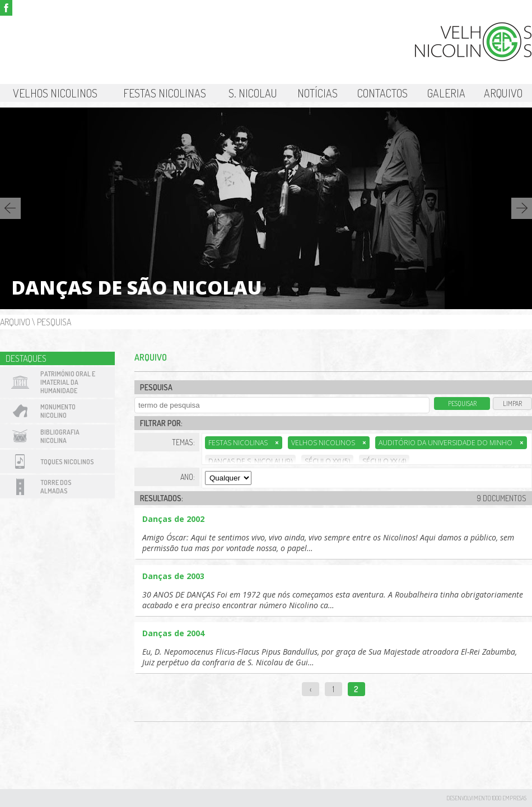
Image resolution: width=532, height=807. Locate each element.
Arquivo (503, 93)
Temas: (183, 442)
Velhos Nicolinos (55, 93)
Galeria (446, 93)
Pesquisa (54, 322)
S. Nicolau (253, 93)
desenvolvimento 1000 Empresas (486, 798)
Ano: (188, 477)
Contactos (382, 93)
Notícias (318, 93)
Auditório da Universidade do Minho (451, 443)
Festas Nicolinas (165, 93)
